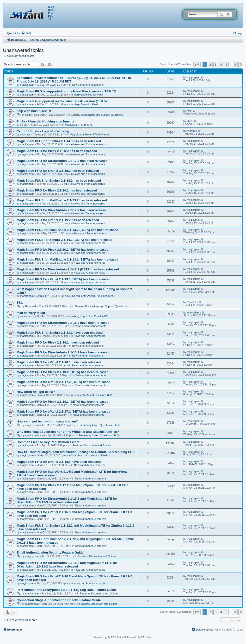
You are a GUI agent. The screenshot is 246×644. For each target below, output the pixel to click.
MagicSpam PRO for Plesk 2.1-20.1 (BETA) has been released (62, 250)
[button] (197, 64)
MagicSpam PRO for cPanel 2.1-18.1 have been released (59, 362)
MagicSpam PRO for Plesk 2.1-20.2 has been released (57, 190)
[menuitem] (26, 33)
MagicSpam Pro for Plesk (88, 95)
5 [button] (226, 64)
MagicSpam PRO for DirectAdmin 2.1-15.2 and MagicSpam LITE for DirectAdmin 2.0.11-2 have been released (67, 565)
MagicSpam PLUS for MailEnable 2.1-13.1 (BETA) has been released (67, 259)
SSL (20, 303)
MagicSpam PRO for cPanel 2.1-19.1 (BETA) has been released (63, 279)
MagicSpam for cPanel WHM (91, 316)
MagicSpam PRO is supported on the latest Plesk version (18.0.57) (66, 91)
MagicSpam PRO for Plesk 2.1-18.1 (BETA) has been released (62, 402)
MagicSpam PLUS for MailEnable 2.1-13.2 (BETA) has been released (67, 230)
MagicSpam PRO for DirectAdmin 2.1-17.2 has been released (62, 210)
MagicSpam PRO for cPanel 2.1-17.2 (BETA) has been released (63, 382)
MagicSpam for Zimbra (78, 125)
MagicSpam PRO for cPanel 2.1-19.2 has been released (58, 220)
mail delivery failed (31, 313)
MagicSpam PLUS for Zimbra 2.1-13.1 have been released (60, 333)
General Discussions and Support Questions (97, 115)
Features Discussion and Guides (92, 445)
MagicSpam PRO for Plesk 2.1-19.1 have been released (58, 342)
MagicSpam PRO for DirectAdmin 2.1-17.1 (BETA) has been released (68, 269)
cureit (23, 125)
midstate (25, 134)
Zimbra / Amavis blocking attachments (46, 121)
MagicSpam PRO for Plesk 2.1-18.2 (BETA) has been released (62, 372)
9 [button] (235, 64)
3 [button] (216, 64)
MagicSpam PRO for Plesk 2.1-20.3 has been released (57, 151)
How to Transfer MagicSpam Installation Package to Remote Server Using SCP (76, 452)
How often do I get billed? (36, 392)
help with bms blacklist (34, 111)
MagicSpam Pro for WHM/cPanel (89, 134)
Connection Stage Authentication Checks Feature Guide (59, 600)
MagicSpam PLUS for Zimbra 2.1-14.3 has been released (59, 141)
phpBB (111, 637)
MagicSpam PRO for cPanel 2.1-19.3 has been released (58, 171)
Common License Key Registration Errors (48, 442)
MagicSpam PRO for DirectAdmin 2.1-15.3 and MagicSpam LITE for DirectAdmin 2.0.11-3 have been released (67, 500)
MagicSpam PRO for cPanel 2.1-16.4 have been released (59, 462)
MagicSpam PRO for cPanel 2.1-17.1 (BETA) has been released (63, 411)
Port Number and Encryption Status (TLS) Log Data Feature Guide (66, 590)
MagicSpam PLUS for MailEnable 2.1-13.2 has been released (62, 200)
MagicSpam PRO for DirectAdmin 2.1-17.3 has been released (62, 161)
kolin (28, 115)
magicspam (27, 85)
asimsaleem (27, 316)
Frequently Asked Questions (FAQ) (95, 296)
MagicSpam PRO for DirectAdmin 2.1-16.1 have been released (63, 352)
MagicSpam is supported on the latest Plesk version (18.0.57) (63, 101)
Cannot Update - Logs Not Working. (43, 131)
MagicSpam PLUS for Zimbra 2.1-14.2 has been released (59, 181)
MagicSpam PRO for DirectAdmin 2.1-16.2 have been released (63, 323)
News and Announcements (88, 85)
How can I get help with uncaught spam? (47, 421)
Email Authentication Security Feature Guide (50, 552)
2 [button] (210, 64)
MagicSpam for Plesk (86, 104)
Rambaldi (31, 306)
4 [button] (221, 64)
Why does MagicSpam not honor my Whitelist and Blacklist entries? (68, 432)
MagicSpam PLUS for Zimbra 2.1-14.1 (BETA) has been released (64, 240)
